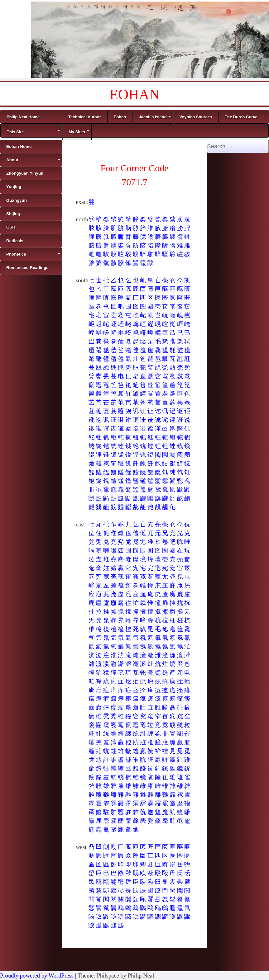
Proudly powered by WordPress (37, 975)
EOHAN (134, 94)
